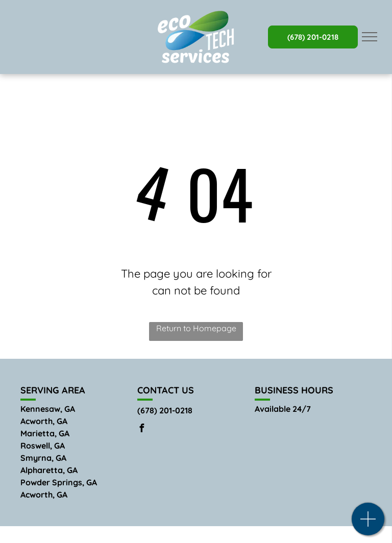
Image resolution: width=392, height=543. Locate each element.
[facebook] (141, 429)
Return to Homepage (196, 328)
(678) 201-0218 (165, 410)
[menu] (370, 37)
